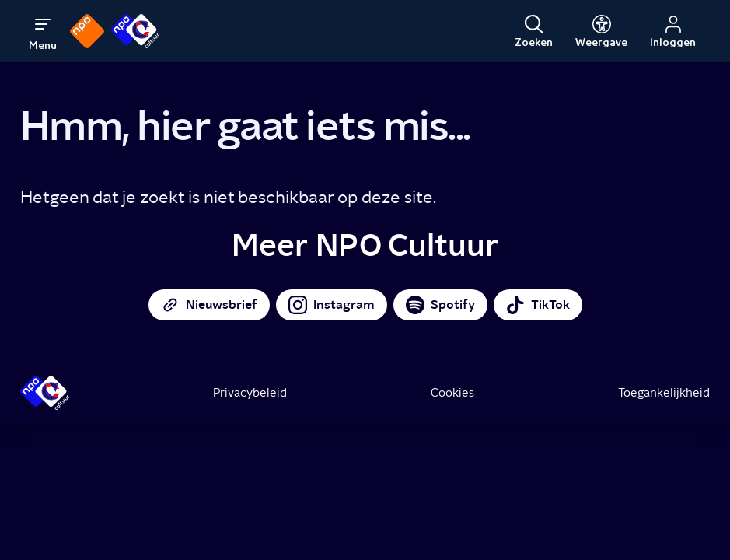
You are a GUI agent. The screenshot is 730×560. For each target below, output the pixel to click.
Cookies (452, 393)
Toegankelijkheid (664, 393)
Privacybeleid (250, 393)
